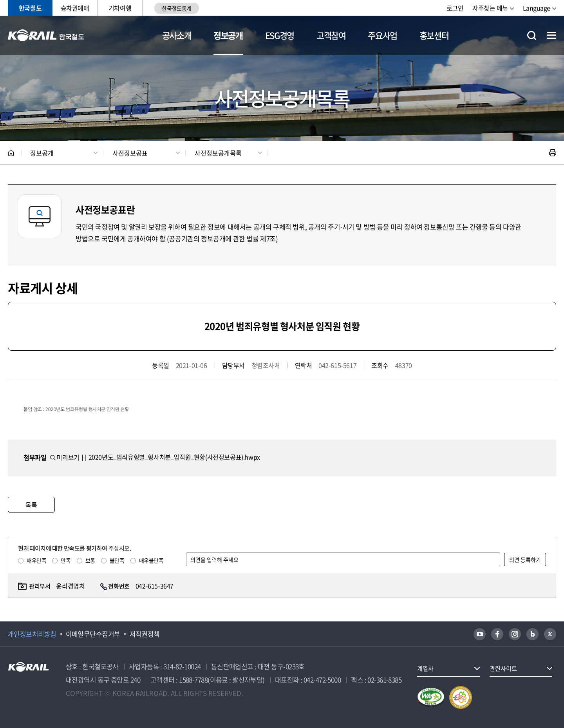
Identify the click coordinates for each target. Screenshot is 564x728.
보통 (90, 560)
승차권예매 (75, 8)
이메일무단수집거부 (93, 634)
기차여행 (120, 8)
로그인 (455, 8)
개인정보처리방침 (32, 634)
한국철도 (30, 8)
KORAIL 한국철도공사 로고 (46, 35)
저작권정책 (145, 634)
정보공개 (228, 35)
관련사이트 (503, 668)
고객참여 (331, 35)
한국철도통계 (176, 8)
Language (537, 8)
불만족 (117, 560)
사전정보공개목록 (218, 153)
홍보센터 (434, 35)
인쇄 (553, 153)
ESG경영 (280, 35)
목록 (31, 505)
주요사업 (382, 35)
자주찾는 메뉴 (490, 8)
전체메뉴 (551, 35)
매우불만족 (151, 560)
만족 (66, 560)
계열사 (425, 668)
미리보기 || (68, 457)
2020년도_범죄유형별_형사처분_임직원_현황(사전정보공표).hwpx (174, 457)
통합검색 (532, 35)
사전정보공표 (130, 153)
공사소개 (177, 35)
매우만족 (36, 560)
